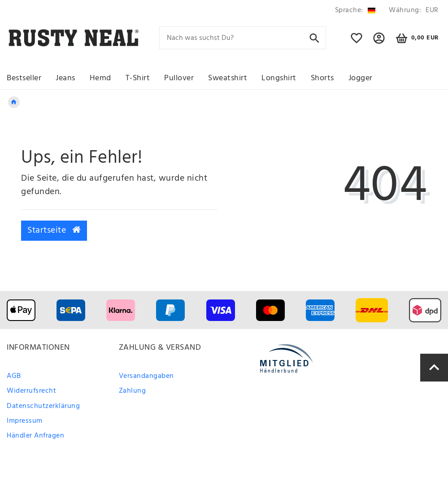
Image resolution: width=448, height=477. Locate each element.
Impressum (25, 421)
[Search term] (243, 38)
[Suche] (315, 37)
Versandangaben (146, 376)
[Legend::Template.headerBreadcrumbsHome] (14, 102)
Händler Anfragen (35, 436)
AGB (14, 376)
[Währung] (412, 11)
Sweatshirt (228, 78)
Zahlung (133, 391)
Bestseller (24, 78)
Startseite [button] (54, 230)
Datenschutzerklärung (43, 406)
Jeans (65, 78)
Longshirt (279, 78)
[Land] (355, 11)
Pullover (179, 78)
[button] (379, 42)
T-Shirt (138, 78)
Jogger (361, 78)
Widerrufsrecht (31, 391)
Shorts (322, 78)
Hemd (100, 78)
